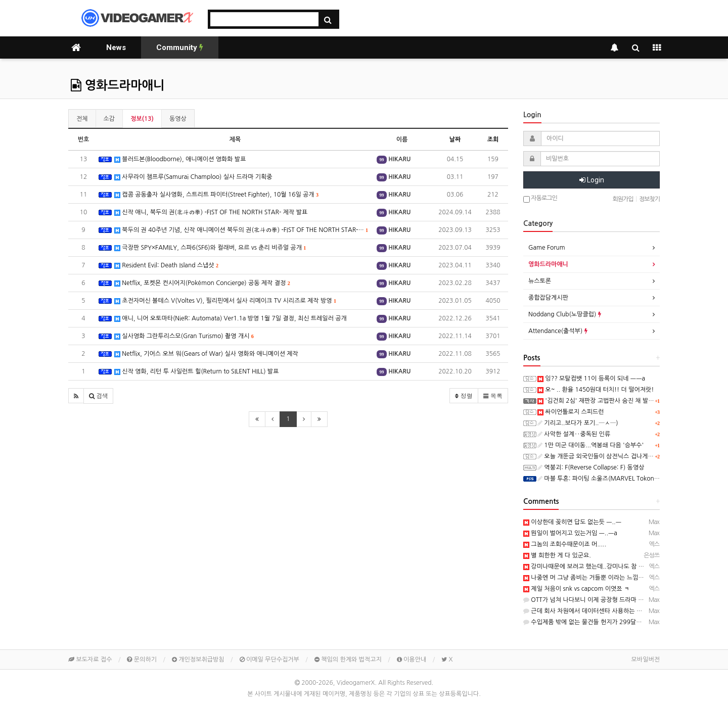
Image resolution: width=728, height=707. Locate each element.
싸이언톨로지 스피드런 (571, 412)
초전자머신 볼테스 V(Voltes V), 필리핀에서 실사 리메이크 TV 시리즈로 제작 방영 (225, 301)
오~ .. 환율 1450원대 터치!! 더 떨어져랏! (596, 390)
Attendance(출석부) (558, 331)
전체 (82, 119)
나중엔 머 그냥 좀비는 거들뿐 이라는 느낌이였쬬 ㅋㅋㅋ (599, 578)
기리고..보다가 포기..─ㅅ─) (578, 423)
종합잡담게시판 (548, 298)
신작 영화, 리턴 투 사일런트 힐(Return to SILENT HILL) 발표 (196, 372)
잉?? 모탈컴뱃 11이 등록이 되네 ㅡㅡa (591, 379)
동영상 (178, 119)
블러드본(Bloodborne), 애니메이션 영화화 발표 (180, 159)
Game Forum (547, 248)
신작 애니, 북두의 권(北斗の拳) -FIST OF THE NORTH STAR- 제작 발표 (211, 213)
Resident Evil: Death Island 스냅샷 (166, 266)
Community (180, 48)
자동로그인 (540, 199)
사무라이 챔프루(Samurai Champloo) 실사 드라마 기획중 (193, 177)
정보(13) (142, 119)
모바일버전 (646, 659)
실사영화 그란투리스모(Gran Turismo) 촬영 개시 (184, 336)
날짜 (455, 139)
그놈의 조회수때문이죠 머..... (565, 544)
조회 (493, 139)
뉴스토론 (540, 281)
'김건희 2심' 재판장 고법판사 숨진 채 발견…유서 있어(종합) (619, 401)
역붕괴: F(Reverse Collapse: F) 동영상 (591, 467)
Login (592, 180)
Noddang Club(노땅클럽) (565, 314)
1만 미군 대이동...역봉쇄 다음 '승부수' (590, 445)
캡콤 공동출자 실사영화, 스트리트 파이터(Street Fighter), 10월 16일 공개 (216, 195)
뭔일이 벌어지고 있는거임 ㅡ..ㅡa (570, 533)
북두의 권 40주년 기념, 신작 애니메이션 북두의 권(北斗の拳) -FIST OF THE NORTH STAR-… (241, 230)
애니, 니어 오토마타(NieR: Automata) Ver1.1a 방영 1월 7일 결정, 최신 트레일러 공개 (231, 319)
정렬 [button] (464, 395)
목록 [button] (493, 395)
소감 (109, 119)
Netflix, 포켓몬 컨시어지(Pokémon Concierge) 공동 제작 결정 (202, 283)
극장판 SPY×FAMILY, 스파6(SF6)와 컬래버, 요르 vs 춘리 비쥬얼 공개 (210, 248)
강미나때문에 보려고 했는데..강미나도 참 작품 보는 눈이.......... (609, 567)
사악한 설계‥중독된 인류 (574, 434)
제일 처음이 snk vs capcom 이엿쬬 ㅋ (576, 589)
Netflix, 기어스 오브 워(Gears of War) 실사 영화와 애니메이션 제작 (206, 354)
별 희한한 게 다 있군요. (557, 555)
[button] (76, 396)
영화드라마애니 (118, 85)
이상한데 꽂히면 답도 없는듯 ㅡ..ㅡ (572, 522)
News (116, 48)
